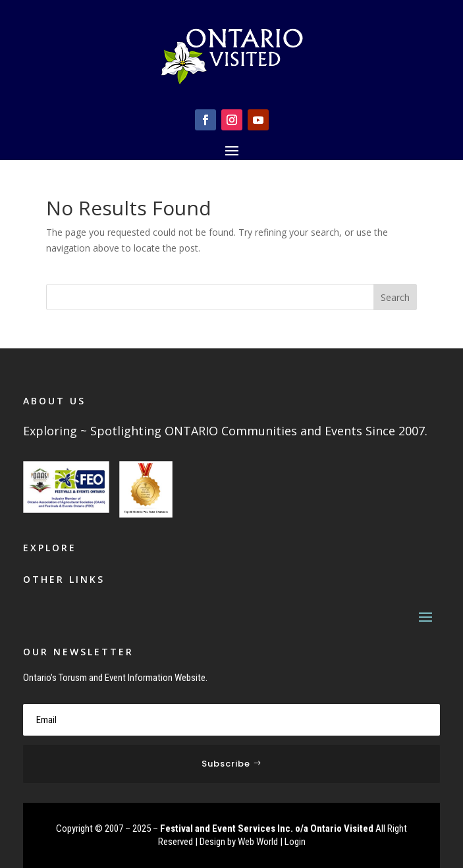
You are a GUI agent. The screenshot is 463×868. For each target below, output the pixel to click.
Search (395, 297)
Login (295, 842)
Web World (258, 842)
